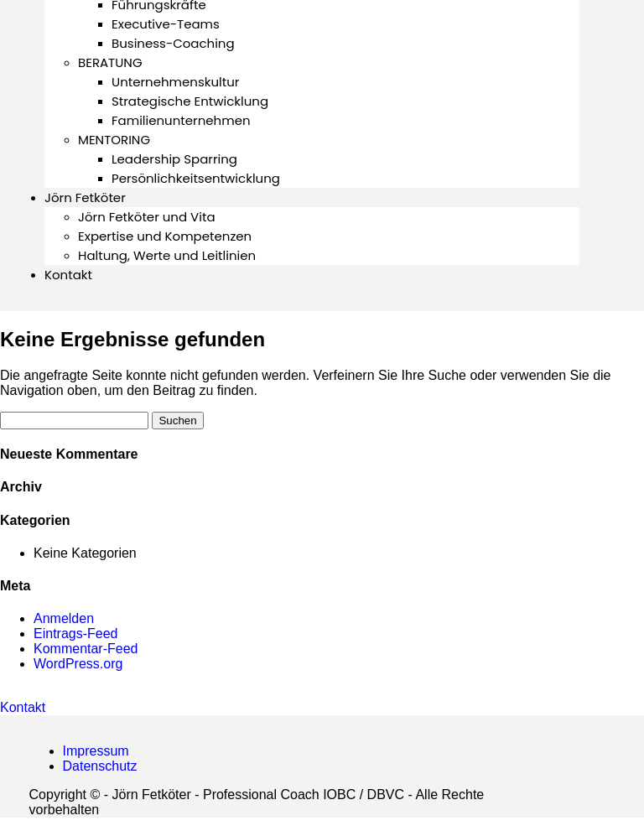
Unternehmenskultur (175, 82)
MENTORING (114, 140)
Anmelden (64, 618)
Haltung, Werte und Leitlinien (167, 255)
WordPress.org (78, 664)
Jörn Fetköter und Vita (147, 217)
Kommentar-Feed (86, 649)
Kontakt (68, 275)
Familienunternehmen (181, 120)
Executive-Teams (166, 24)
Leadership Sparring (174, 159)
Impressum (96, 751)
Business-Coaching (173, 43)
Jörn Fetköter (85, 197)
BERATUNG (110, 62)
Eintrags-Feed (76, 634)
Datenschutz (100, 766)
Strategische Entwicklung (190, 101)
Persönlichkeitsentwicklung (196, 178)
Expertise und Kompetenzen (165, 236)
